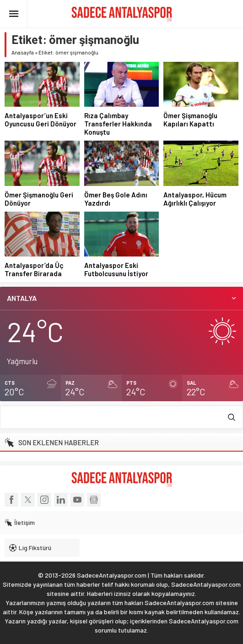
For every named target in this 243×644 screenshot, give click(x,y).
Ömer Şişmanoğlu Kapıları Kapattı (190, 120)
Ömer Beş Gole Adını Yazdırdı (116, 199)
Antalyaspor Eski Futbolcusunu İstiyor (116, 269)
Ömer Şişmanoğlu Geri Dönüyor (39, 199)
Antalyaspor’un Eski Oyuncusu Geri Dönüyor (40, 120)
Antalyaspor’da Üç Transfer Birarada (34, 269)
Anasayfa (23, 52)
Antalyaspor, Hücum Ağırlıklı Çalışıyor (195, 199)
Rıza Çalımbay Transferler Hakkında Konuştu (118, 124)
